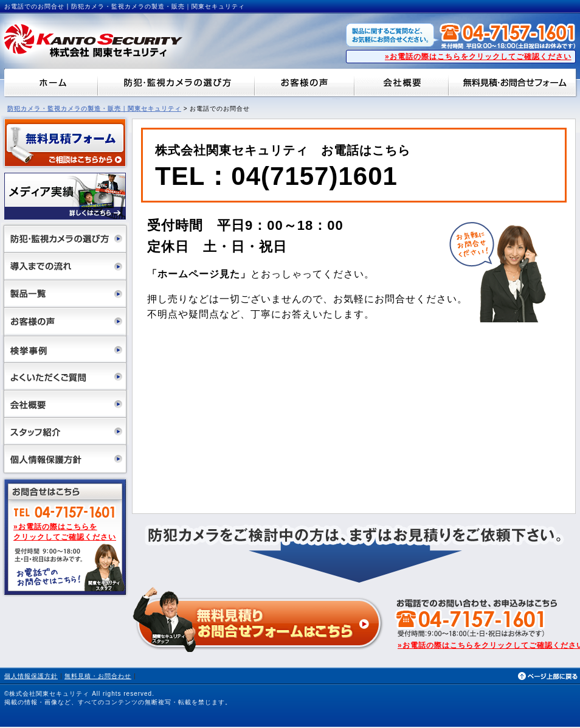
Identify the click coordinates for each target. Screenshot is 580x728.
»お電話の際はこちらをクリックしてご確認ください (478, 57)
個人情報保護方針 (31, 676)
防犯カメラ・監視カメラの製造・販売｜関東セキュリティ (94, 109)
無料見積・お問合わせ (98, 676)
